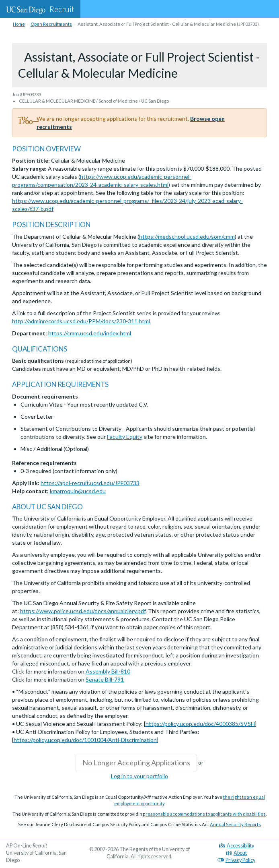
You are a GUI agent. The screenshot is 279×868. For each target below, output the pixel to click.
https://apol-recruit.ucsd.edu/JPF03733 (90, 483)
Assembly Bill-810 (108, 671)
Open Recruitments (51, 24)
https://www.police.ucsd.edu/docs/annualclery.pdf (83, 611)
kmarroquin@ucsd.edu (78, 491)
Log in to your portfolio (139, 776)
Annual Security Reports (235, 824)
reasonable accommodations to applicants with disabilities (206, 814)
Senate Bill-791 (105, 679)
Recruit (40, 9)
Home (19, 24)
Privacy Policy (236, 860)
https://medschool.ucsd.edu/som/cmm (187, 237)
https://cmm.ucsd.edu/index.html (90, 333)
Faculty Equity (125, 437)
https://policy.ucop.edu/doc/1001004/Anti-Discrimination (85, 740)
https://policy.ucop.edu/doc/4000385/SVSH (200, 724)
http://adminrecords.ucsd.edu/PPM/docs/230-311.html (81, 321)
